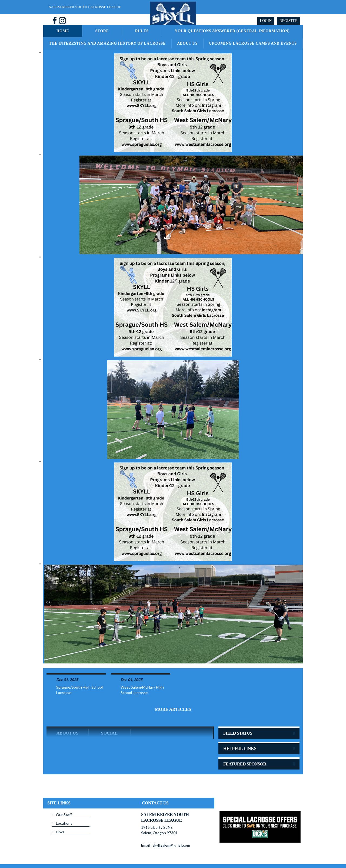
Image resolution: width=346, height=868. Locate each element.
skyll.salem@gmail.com (171, 824)
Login (266, 21)
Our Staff (64, 793)
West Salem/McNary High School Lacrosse (142, 669)
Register (289, 21)
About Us (187, 43)
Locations (64, 802)
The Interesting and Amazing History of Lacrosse (107, 43)
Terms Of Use (169, 851)
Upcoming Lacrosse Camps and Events (253, 43)
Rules (142, 31)
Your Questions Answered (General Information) (232, 31)
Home (63, 31)
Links (60, 811)
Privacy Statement (143, 851)
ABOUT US (67, 712)
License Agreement (196, 851)
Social (109, 712)
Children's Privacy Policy (64, 859)
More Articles (173, 688)
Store (102, 31)
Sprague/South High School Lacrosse (79, 669)
